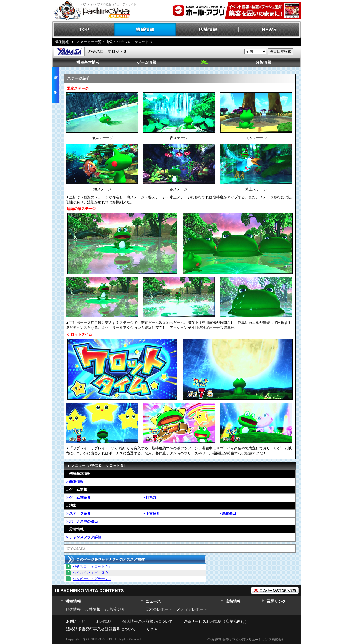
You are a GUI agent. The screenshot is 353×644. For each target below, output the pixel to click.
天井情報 (93, 609)
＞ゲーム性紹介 (78, 497)
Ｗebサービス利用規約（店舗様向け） (216, 622)
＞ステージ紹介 (78, 513)
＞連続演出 (227, 513)
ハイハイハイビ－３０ (90, 573)
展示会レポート (159, 609)
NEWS (270, 30)
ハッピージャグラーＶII (92, 579)
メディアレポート (192, 609)
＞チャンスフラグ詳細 (84, 537)
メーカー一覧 (91, 42)
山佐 (109, 42)
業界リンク (276, 601)
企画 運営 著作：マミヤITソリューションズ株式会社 (246, 640)
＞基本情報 (75, 482)
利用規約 (104, 622)
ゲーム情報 (146, 62)
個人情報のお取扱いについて (148, 622)
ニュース (153, 601)
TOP (83, 30)
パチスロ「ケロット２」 (92, 567)
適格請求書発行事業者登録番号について (101, 629)
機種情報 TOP (65, 42)
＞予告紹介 (151, 513)
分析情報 (263, 62)
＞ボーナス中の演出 (82, 521)
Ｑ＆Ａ (152, 629)
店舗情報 (208, 30)
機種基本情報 (88, 62)
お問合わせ (76, 622)
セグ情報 (73, 609)
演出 (205, 62)
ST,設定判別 (115, 609)
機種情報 (145, 30)
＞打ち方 (149, 497)
